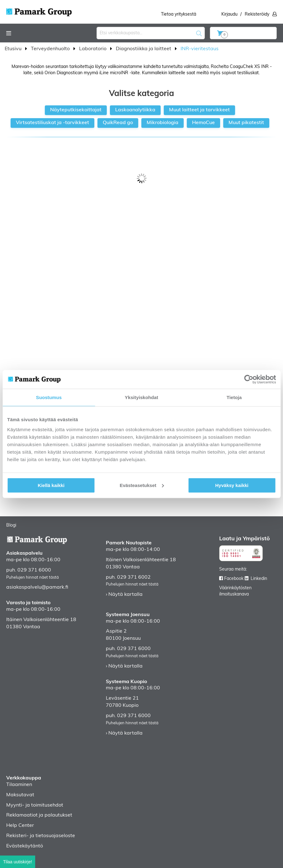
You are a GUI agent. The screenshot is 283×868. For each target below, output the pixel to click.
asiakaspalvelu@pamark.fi (37, 587)
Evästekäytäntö (25, 846)
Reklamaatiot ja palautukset (39, 815)
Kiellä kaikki (51, 485)
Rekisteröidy (257, 14)
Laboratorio (93, 49)
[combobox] (151, 33)
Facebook (234, 579)
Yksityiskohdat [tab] (141, 397)
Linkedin (259, 579)
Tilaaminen (19, 785)
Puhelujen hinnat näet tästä (33, 578)
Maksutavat (20, 795)
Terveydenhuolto (51, 49)
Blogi (11, 526)
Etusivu (14, 49)
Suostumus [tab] (49, 397)
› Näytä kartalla (124, 595)
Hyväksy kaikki (232, 485)
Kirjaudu (229, 14)
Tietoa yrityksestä (179, 14)
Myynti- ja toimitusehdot (35, 805)
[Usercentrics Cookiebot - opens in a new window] (249, 379)
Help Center (20, 826)
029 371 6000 (34, 570)
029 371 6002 (134, 577)
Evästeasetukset (142, 485)
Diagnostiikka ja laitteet (144, 49)
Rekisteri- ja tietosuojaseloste (41, 836)
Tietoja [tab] (234, 397)
